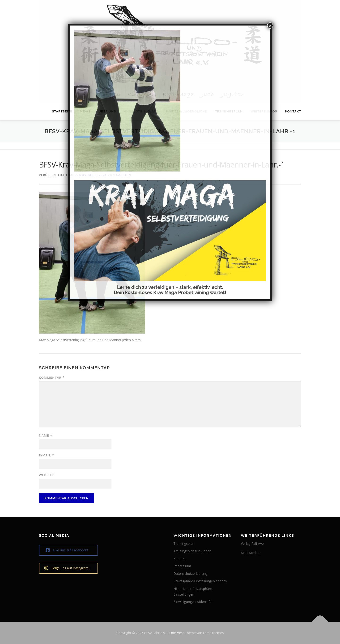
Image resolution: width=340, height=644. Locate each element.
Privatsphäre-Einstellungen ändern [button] (200, 581)
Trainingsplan (184, 543)
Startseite (62, 111)
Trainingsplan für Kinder (192, 551)
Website (46, 475)
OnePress (177, 633)
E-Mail (47, 455)
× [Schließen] (270, 26)
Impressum (182, 566)
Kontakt (293, 111)
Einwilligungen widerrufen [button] (193, 602)
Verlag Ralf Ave (252, 543)
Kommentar (52, 378)
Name (46, 435)
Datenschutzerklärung (191, 573)
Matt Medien (251, 553)
